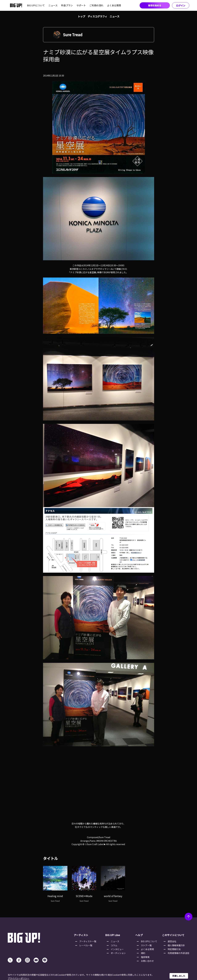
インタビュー (117, 949)
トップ (81, 16)
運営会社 (172, 941)
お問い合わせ (147, 961)
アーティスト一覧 (88, 941)
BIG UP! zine (113, 935)
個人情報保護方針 (176, 945)
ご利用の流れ (96, 5)
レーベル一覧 (86, 945)
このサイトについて (173, 935)
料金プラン (67, 5)
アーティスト (81, 935)
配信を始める (155, 5)
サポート (81, 5)
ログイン (181, 5)
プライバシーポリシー (19, 978)
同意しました (179, 976)
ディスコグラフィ (97, 16)
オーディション (118, 953)
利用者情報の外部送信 (178, 953)
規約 (143, 953)
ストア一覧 (146, 945)
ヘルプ (139, 935)
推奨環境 (145, 957)
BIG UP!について (36, 5)
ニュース (53, 5)
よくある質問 (114, 5)
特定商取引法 (174, 949)
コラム (114, 945)
